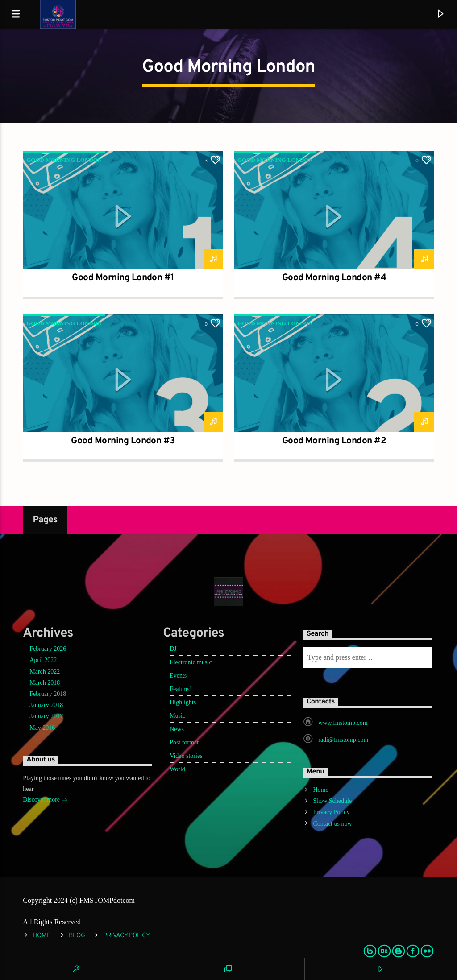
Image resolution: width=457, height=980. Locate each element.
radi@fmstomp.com (343, 740)
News (177, 729)
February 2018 (48, 694)
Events (178, 676)
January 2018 (46, 705)
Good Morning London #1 (123, 278)
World (177, 769)
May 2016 (42, 728)
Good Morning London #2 (334, 441)
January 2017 (46, 716)
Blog (77, 936)
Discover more (45, 800)
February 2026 (48, 649)
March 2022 (45, 672)
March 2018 (45, 683)
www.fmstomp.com (343, 723)
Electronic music (191, 662)
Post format (184, 742)
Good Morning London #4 (334, 278)
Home (320, 790)
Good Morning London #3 (123, 441)
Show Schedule (332, 801)
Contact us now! (333, 824)
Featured (181, 689)
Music (177, 716)
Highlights (183, 702)
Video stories (186, 756)
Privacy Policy (331, 812)
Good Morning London (64, 160)
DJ (173, 649)
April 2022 (43, 660)
